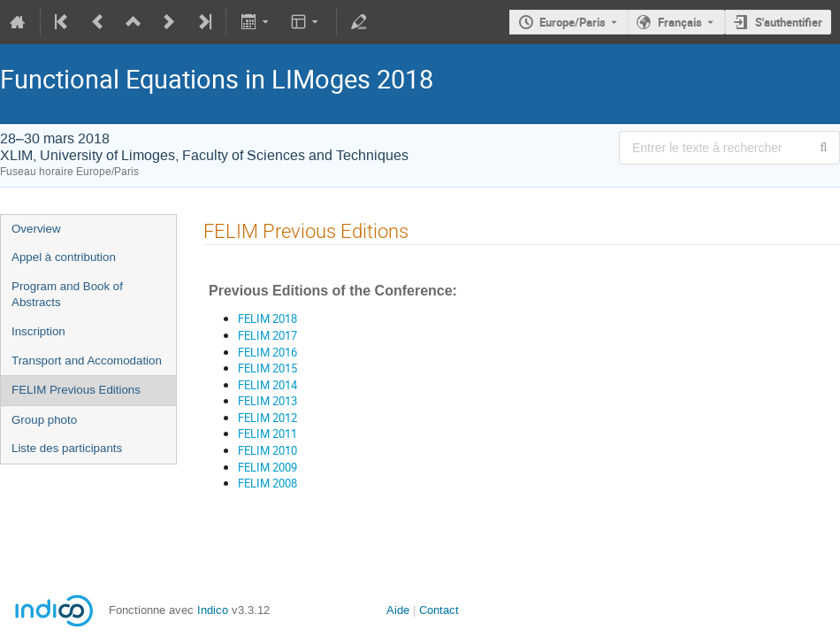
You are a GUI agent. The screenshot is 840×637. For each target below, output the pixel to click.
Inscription (38, 331)
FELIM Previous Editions (76, 390)
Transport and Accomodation (87, 361)
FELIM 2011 (267, 434)
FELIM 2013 (267, 401)
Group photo (44, 420)
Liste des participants (67, 448)
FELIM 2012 (267, 418)
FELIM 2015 (267, 368)
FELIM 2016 (267, 352)
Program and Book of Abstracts (67, 295)
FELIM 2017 (267, 335)
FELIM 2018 (267, 318)
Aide (398, 610)
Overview (36, 229)
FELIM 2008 (267, 483)
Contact (439, 610)
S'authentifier (789, 22)
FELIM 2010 (267, 450)
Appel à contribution (64, 257)
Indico (213, 610)
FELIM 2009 (267, 467)
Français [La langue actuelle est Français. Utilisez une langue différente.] (680, 22)
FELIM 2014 (267, 385)
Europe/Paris (573, 22)
